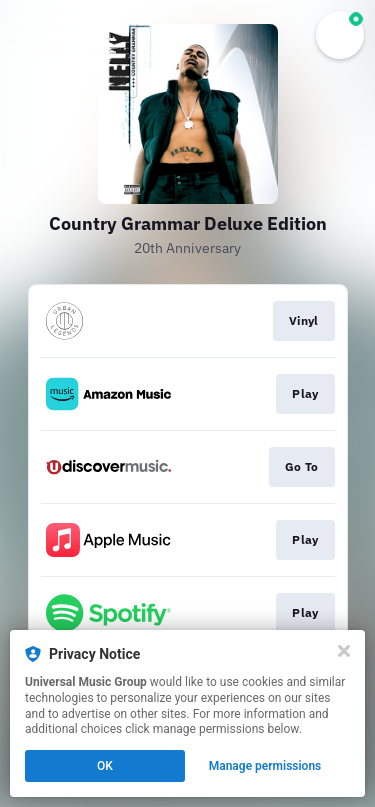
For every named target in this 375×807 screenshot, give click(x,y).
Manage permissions (265, 766)
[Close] (344, 651)
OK (105, 766)
